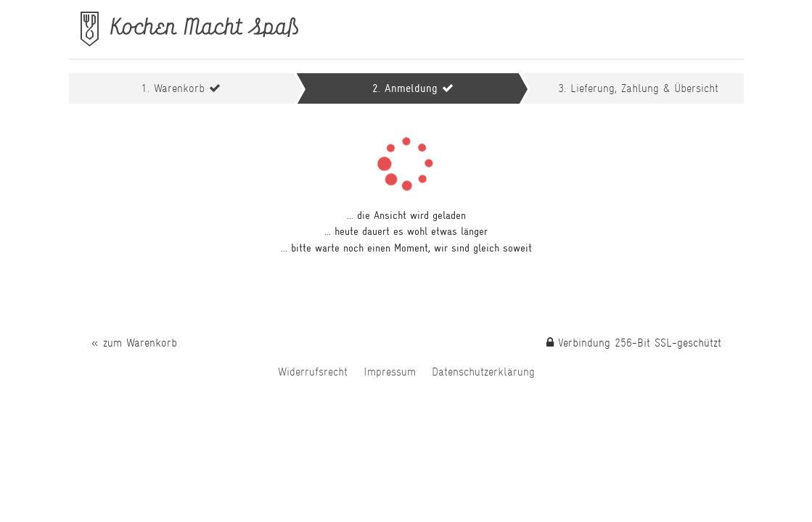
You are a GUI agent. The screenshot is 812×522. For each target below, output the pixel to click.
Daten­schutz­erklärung (483, 372)
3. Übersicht (638, 88)
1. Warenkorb (175, 88)
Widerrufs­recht (313, 372)
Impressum (390, 372)
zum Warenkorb (140, 343)
